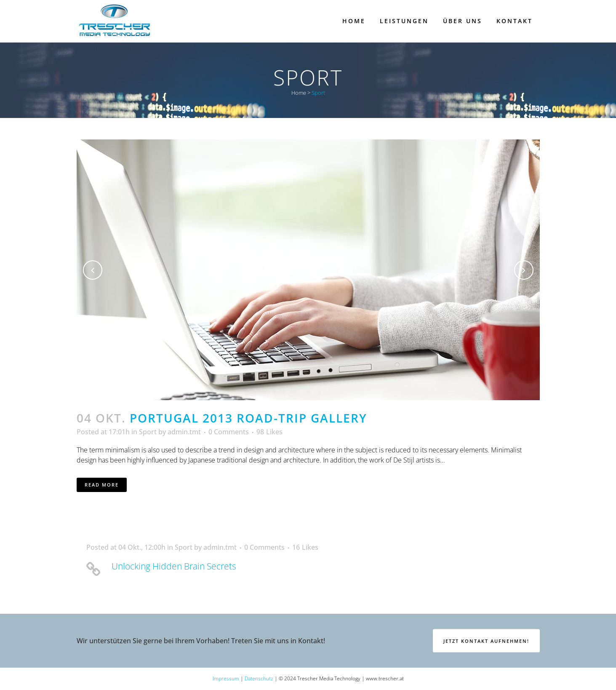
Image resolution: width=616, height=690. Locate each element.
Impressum (226, 678)
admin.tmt (184, 432)
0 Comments (229, 432)
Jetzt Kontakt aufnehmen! (486, 641)
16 (305, 547)
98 (269, 432)
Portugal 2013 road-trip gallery (248, 418)
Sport (148, 432)
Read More (102, 485)
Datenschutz (259, 678)
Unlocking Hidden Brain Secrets (174, 566)
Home (299, 93)
